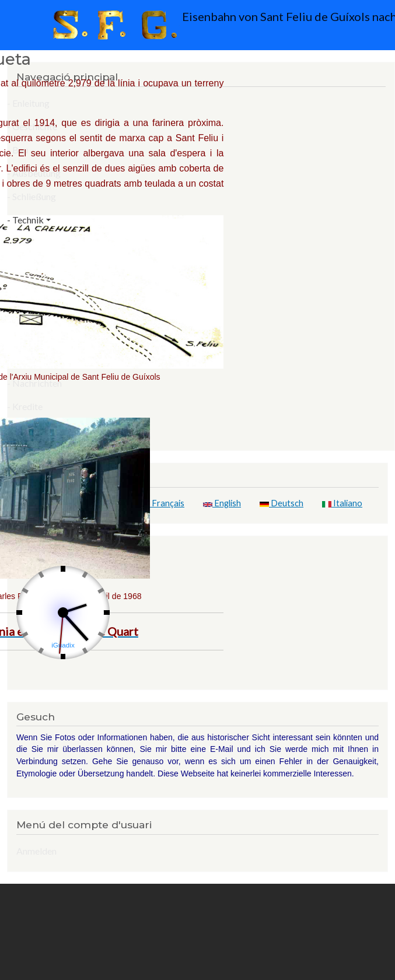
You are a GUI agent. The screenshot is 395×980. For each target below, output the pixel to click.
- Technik (25, 220)
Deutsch (282, 503)
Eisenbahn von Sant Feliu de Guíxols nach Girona (201, 25)
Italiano (342, 503)
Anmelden (36, 851)
